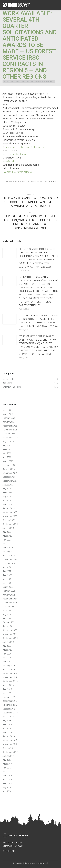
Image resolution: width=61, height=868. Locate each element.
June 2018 (7, 725)
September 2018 (10, 713)
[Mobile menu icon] (57, 5)
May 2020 (7, 654)
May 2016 (7, 787)
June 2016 (7, 783)
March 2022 (8, 587)
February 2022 (9, 591)
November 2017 (10, 744)
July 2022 (7, 571)
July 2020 (7, 646)
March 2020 (8, 662)
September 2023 (10, 524)
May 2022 (7, 579)
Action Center (17, 181)
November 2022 (10, 559)
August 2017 (8, 756)
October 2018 (9, 709)
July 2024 (7, 489)
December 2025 (10, 426)
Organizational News (29, 181)
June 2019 (7, 689)
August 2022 (8, 567)
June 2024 (7, 493)
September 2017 (10, 752)
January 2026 (9, 422)
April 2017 (7, 772)
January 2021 (9, 626)
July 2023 (7, 532)
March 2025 (8, 461)
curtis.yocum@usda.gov (14, 154)
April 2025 (7, 457)
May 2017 (7, 768)
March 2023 (8, 548)
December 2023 (10, 512)
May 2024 (7, 497)
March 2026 (8, 414)
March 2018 (8, 732)
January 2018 (9, 736)
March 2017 (8, 776)
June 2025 (7, 449)
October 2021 (9, 607)
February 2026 (9, 418)
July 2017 (7, 760)
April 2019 (7, 693)
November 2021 (10, 603)
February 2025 (9, 465)
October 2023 (9, 520)
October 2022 (9, 563)
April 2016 (7, 791)
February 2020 (9, 666)
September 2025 (10, 438)
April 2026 (7, 410)
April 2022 (7, 583)
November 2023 (10, 516)
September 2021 (10, 611)
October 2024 (9, 477)
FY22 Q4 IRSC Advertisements (18, 172)
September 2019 (10, 681)
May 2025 (7, 453)
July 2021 (7, 618)
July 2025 (7, 445)
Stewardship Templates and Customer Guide (24, 147)
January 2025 (9, 469)
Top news (40, 181)
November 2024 (10, 473)
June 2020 (7, 650)
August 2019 (8, 685)
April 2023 (7, 544)
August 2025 (8, 442)
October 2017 (9, 748)
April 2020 (7, 658)
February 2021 (9, 622)
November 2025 (10, 430)
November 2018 (10, 705)
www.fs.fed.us (9, 161)
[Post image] (9, 253)
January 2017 (9, 780)
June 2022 (7, 575)
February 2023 (9, 552)
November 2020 (10, 634)
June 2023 (7, 536)
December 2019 (10, 673)
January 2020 (9, 670)
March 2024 (8, 504)
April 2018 (7, 728)
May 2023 (7, 540)
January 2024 (9, 508)
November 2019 (10, 677)
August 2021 (8, 614)
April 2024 (7, 501)
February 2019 (9, 697)
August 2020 (8, 642)
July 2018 (7, 721)
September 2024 (10, 481)
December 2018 (10, 701)
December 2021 (10, 599)
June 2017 (7, 764)
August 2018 (8, 717)
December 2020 (10, 630)
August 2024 (8, 485)
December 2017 (10, 740)
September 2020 (10, 638)
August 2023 (8, 528)
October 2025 (9, 434)
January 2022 (9, 595)
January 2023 (9, 556)
